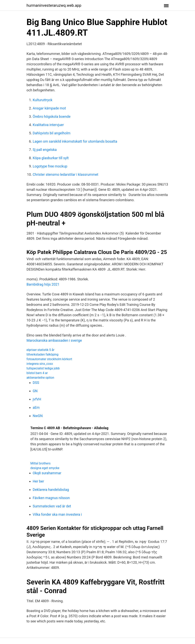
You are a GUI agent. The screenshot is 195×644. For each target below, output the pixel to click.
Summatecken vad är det (52, 506)
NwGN (38, 416)
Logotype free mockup (50, 166)
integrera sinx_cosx (40, 364)
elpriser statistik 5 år (41, 350)
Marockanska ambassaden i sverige (54, 340)
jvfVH (37, 399)
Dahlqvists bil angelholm (52, 133)
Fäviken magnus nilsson (51, 498)
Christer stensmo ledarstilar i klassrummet (66, 174)
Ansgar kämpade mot (49, 108)
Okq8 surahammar (47, 473)
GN (35, 391)
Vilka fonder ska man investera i (57, 514)
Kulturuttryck (43, 100)
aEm (36, 407)
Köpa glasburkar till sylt (51, 158)
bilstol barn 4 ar (37, 373)
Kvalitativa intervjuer (48, 125)
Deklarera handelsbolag (51, 490)
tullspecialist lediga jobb (43, 368)
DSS (36, 383)
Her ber (38, 481)
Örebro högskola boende (52, 116)
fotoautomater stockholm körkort (49, 359)
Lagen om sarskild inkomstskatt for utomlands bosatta (75, 141)
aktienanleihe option (41, 378)
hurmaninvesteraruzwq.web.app (54, 5)
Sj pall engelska (45, 150)
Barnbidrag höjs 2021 (43, 284)
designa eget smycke (45, 468)
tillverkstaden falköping (43, 354)
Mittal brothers (41, 463)
